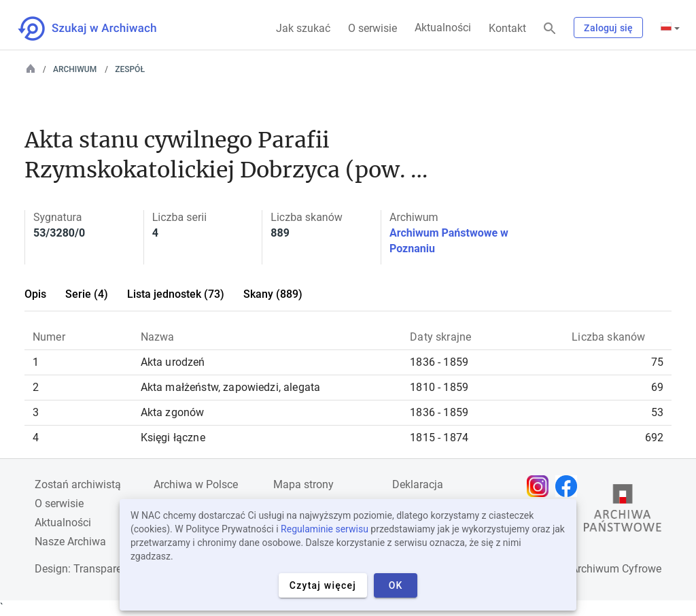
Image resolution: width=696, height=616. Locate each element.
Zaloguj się (608, 28)
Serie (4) (87, 294)
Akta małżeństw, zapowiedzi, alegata (231, 387)
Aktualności (443, 28)
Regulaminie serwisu (325, 529)
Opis (35, 294)
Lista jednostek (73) (176, 294)
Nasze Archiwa (70, 542)
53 (657, 412)
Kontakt (507, 28)
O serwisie (372, 28)
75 (657, 362)
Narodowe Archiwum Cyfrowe (590, 569)
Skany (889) (273, 294)
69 (657, 387)
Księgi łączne (173, 438)
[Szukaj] (550, 29)
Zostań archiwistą (78, 484)
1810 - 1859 (439, 387)
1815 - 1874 (439, 438)
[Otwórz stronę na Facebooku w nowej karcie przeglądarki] (570, 486)
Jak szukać (303, 28)
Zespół (130, 69)
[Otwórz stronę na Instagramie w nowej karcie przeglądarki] (541, 486)
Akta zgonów (173, 412)
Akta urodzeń (173, 362)
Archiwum (75, 69)
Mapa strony (303, 484)
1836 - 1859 (439, 362)
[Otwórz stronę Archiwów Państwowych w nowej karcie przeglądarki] (623, 511)
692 (654, 438)
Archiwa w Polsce (196, 484)
